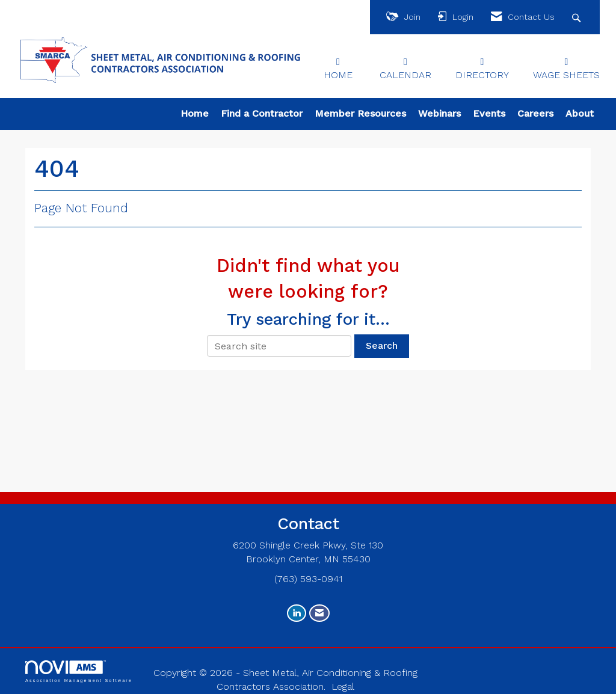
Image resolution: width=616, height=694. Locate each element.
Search (382, 345)
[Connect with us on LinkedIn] (297, 613)
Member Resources (360, 113)
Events (489, 113)
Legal (343, 686)
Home (195, 113)
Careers (535, 113)
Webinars (439, 113)
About (580, 113)
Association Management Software (79, 671)
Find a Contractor (262, 113)
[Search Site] (578, 17)
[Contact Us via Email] (319, 613)
